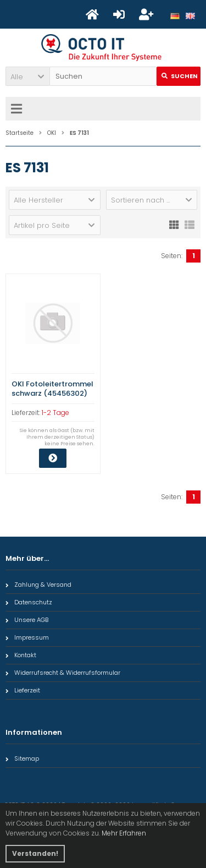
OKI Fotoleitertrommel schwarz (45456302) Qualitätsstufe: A (52, 393)
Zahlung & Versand (38, 585)
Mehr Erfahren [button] (124, 833)
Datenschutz (29, 602)
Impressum (27, 637)
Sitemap (22, 758)
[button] (27, 76)
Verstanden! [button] (35, 853)
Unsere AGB (27, 620)
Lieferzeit (23, 690)
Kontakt (21, 655)
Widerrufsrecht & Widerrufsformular (63, 673)
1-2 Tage (55, 413)
